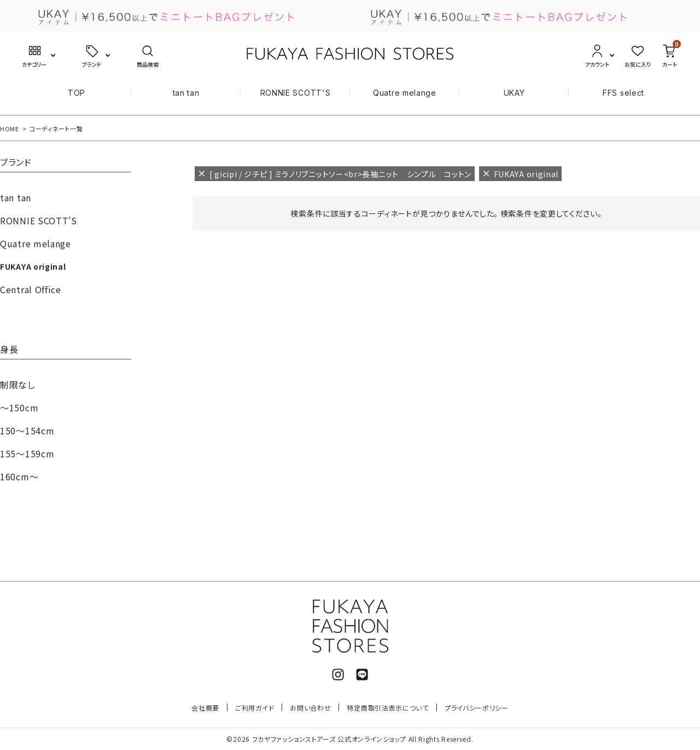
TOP (77, 93)
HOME (10, 129)
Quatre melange (405, 93)
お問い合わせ (310, 708)
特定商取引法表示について (387, 708)
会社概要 (205, 708)
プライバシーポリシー (477, 708)
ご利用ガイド (255, 708)
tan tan (186, 93)
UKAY (514, 93)
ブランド (16, 163)
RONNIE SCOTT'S (296, 93)
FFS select (623, 93)
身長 (9, 350)
